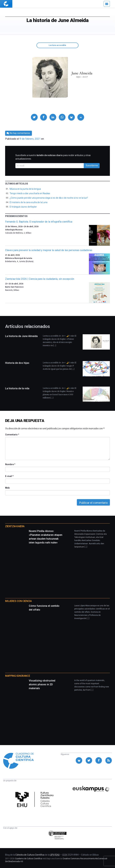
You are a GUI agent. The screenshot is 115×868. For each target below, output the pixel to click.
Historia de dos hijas (17, 363)
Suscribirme (92, 165)
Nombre (10, 464)
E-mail (9, 476)
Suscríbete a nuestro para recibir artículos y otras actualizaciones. (53, 157)
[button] (34, 117)
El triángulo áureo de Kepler (23, 207)
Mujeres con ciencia (18, 601)
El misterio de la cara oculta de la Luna (29, 202)
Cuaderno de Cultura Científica (29, 859)
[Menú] (107, 4)
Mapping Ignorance (18, 676)
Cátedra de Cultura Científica (30, 855)
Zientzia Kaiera (15, 526)
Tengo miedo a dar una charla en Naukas (30, 193)
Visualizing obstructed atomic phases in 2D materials (42, 684)
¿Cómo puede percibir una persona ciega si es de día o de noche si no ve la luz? (49, 198)
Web (7, 488)
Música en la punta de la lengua (25, 189)
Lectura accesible (57, 45)
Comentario (12, 435)
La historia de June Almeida (21, 336)
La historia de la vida (17, 388)
